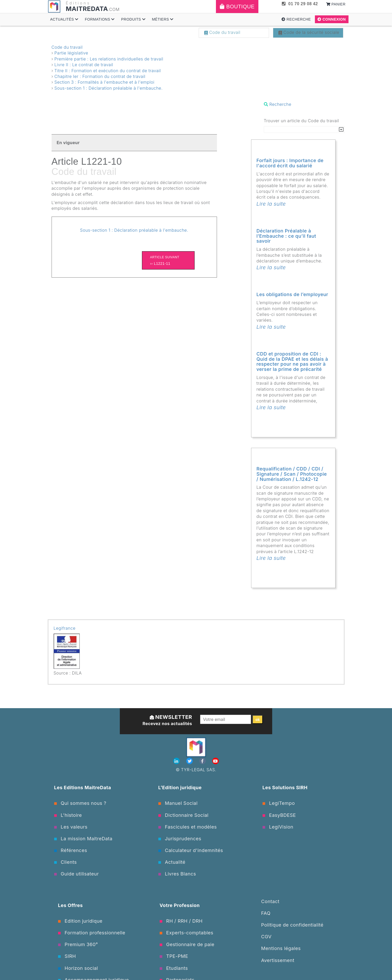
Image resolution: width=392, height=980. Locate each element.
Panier (336, 4)
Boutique (237, 7)
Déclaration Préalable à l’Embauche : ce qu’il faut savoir (286, 236)
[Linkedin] (177, 761)
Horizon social (78, 968)
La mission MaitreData (83, 839)
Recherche (296, 19)
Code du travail (222, 32)
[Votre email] (226, 719)
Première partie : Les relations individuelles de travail (109, 59)
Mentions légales (281, 948)
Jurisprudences (180, 839)
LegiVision (278, 827)
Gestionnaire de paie (187, 944)
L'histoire (68, 815)
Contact (270, 901)
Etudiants (174, 968)
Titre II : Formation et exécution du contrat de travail (108, 71)
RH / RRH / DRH (181, 921)
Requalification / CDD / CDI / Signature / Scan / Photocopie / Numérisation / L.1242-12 (292, 474)
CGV (266, 937)
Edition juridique (80, 921)
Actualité (172, 862)
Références (71, 850)
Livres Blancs (177, 874)
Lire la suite (271, 204)
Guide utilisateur (77, 874)
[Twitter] (190, 761)
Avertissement (278, 960)
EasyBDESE (279, 815)
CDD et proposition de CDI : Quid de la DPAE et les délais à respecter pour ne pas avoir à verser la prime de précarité (292, 362)
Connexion (332, 19)
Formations (100, 19)
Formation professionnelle (92, 933)
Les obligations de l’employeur (293, 294)
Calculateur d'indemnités (191, 850)
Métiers (163, 19)
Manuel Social (178, 803)
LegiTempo (279, 803)
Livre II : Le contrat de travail (84, 65)
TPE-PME (174, 956)
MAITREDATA (87, 9)
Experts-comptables (187, 933)
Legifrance (65, 628)
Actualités (64, 19)
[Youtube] (216, 761)
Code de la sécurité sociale (309, 32)
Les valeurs (71, 827)
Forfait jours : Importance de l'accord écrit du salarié (290, 163)
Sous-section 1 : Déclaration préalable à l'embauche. (108, 88)
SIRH (67, 956)
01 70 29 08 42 (300, 4)
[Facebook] (203, 761)
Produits (133, 19)
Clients (66, 862)
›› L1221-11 (168, 260)
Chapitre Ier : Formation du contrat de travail (100, 76)
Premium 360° (78, 944)
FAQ (266, 913)
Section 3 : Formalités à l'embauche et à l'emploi (104, 82)
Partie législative (71, 53)
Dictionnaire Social (183, 815)
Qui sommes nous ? (80, 803)
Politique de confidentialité (292, 925)
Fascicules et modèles (188, 827)
